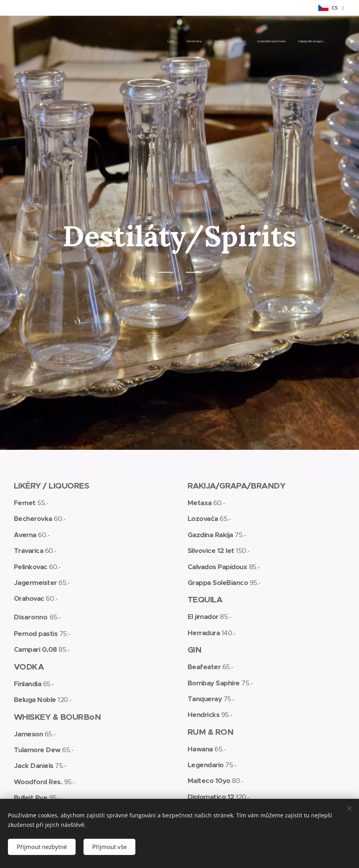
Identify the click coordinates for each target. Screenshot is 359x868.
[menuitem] (259, 42)
